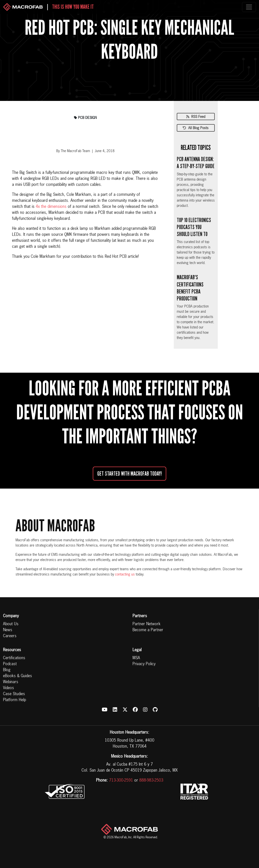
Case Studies (14, 694)
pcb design (85, 118)
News (8, 630)
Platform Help (14, 700)
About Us (11, 624)
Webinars (11, 682)
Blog (7, 670)
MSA (136, 658)
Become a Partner (148, 630)
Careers (10, 636)
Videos (8, 688)
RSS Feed (196, 117)
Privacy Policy (144, 664)
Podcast (10, 664)
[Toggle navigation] (249, 7)
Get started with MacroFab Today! (129, 474)
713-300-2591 (121, 781)
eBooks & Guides (17, 676)
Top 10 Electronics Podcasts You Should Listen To (194, 227)
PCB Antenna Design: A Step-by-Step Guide (196, 163)
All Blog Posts (196, 128)
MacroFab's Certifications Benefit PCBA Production (190, 288)
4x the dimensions (51, 207)
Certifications (14, 658)
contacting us (125, 575)
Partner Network (146, 624)
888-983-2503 (151, 781)
